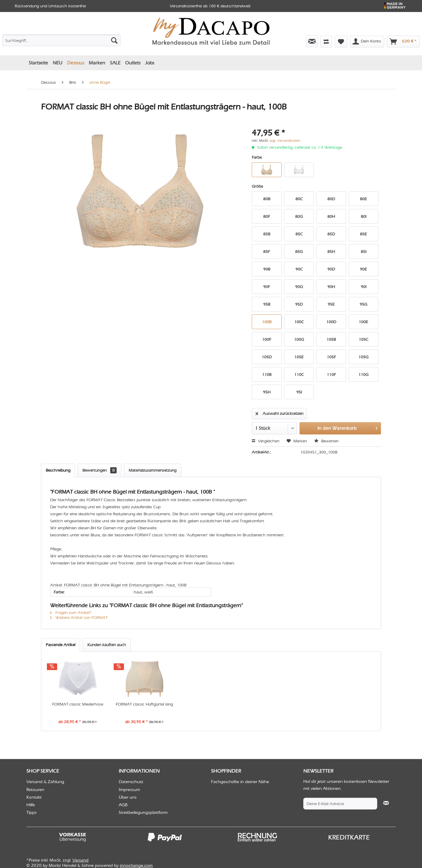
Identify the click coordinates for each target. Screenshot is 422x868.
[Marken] (97, 63)
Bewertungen (99, 470)
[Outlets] (133, 63)
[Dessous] (76, 63)
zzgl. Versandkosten (285, 141)
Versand (80, 860)
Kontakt (34, 797)
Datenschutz (131, 782)
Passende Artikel (61, 645)
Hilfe (31, 805)
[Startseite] (38, 63)
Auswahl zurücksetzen (279, 412)
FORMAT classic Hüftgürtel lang (144, 704)
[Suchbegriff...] (61, 40)
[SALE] (115, 63)
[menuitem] (61, 39)
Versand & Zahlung (45, 782)
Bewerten (326, 441)
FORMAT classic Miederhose (78, 704)
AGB (123, 805)
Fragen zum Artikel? (71, 613)
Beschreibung (58, 470)
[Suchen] (114, 40)
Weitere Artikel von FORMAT (79, 618)
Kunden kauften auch (107, 645)
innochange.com (136, 865)
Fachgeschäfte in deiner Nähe (240, 782)
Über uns (128, 797)
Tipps (32, 812)
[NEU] (58, 63)
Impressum (129, 790)
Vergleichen (266, 441)
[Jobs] (150, 63)
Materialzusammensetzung (153, 470)
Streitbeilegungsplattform (143, 812)
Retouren (35, 790)
